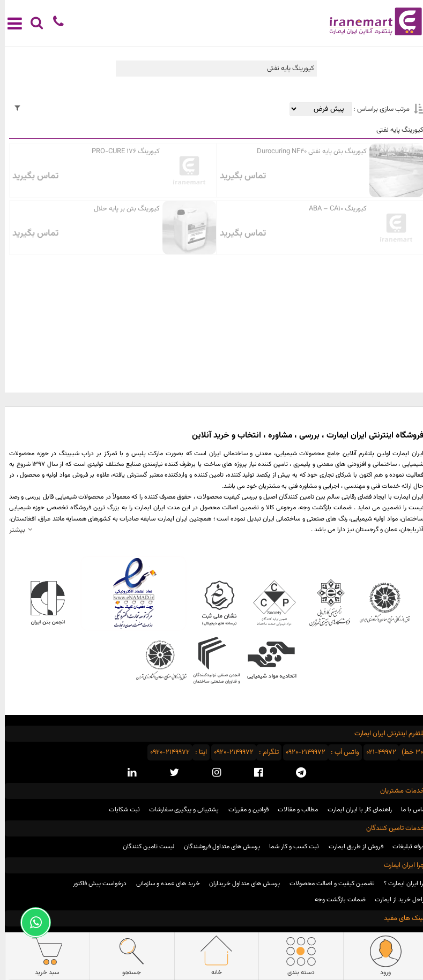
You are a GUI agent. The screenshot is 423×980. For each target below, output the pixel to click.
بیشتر (12, 530)
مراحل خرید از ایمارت (396, 900)
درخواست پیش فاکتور (95, 884)
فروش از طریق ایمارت (351, 847)
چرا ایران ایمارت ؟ (401, 884)
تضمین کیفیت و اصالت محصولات (327, 884)
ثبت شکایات (120, 810)
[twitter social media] (169, 773)
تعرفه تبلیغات (405, 847)
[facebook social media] (254, 773)
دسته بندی (296, 956)
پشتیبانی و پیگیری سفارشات (179, 810)
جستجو (127, 956)
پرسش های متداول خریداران (240, 884)
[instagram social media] (212, 773)
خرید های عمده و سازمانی (163, 884)
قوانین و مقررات (244, 810)
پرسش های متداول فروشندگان (217, 847)
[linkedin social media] (127, 773)
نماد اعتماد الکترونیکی (129, 593)
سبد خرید (42, 956)
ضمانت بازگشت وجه (335, 900)
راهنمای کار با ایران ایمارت (355, 810)
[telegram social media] (296, 773)
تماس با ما (410, 810)
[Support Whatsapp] (31, 922)
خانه (211, 956)
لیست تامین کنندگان (144, 847)
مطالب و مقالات (293, 810)
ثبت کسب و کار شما (289, 847)
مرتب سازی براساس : (376, 109)
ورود (381, 956)
